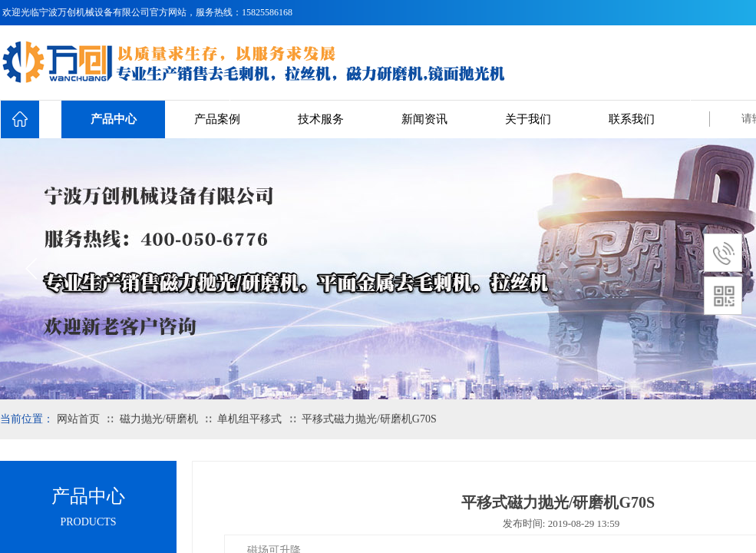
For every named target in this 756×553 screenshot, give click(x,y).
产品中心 (114, 119)
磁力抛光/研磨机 (159, 419)
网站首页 (78, 419)
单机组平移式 (249, 419)
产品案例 (217, 119)
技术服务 (321, 119)
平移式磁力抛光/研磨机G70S (369, 419)
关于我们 (528, 119)
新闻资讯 (424, 119)
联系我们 (632, 119)
